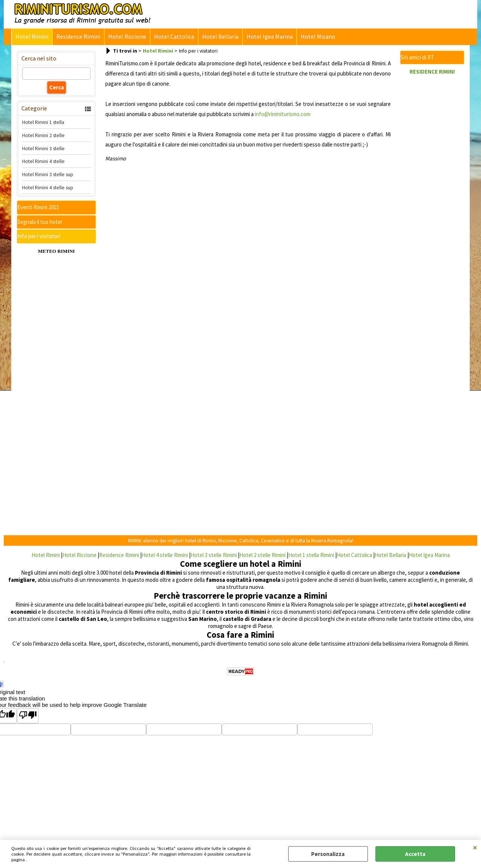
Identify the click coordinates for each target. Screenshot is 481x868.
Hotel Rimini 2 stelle (43, 135)
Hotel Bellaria (220, 37)
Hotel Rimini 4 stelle (43, 161)
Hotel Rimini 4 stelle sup (48, 187)
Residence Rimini (78, 37)
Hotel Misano (318, 37)
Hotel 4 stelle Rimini (165, 555)
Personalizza (328, 854)
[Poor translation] (28, 716)
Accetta (415, 854)
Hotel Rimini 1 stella (43, 122)
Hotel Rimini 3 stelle (43, 148)
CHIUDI (475, 847)
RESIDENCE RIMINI (432, 72)
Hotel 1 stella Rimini (311, 555)
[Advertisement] (432, 192)
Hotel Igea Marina (270, 37)
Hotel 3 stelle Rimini (214, 555)
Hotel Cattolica (174, 37)
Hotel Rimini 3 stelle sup (48, 174)
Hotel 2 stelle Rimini (262, 555)
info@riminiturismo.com (283, 114)
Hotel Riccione (127, 37)
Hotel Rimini (32, 37)
